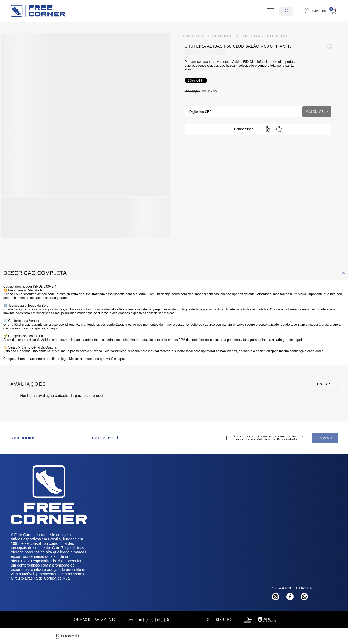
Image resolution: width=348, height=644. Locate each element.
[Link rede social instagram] (276, 597)
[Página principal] (38, 11)
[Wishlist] (315, 11)
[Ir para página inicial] (189, 36)
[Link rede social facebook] (290, 597)
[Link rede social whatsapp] (304, 597)
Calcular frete (317, 112)
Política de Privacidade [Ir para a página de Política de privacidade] (277, 439)
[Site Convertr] (67, 636)
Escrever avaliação (323, 384)
